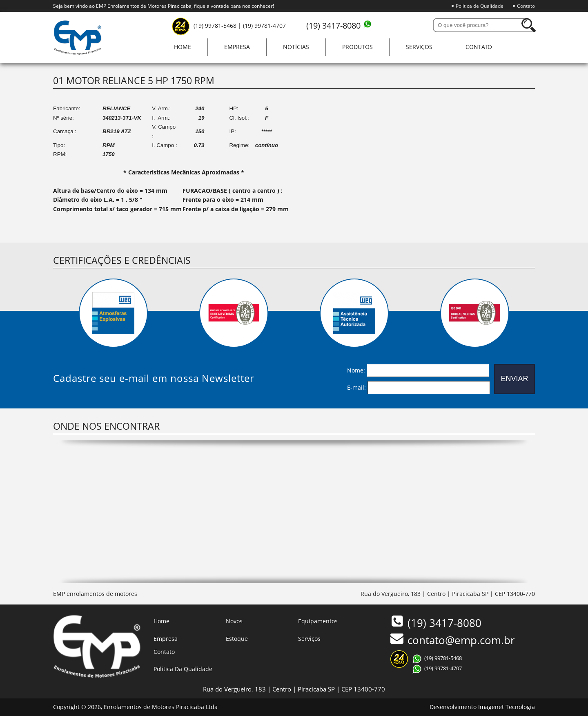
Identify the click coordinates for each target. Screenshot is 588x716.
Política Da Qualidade (183, 669)
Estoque (237, 639)
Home (183, 47)
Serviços (419, 47)
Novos (234, 621)
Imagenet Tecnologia (507, 707)
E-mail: (356, 387)
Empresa (237, 47)
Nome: (356, 370)
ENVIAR (514, 379)
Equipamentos (318, 621)
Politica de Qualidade (480, 6)
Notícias (296, 47)
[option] (113, 313)
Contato (526, 6)
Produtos (357, 47)
